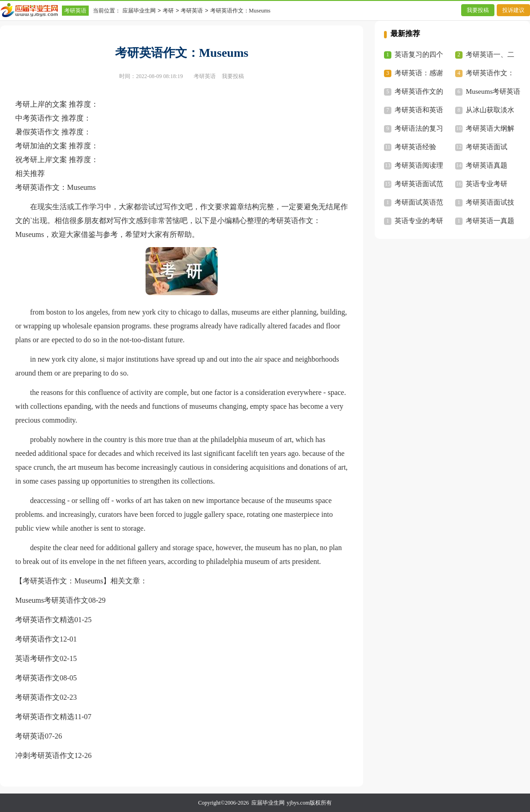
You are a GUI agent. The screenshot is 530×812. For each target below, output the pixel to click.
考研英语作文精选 (45, 620)
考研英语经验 (415, 147)
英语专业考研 (487, 184)
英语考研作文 (37, 658)
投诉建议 (513, 10)
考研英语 (75, 11)
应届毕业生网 (139, 11)
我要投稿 (478, 10)
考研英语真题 (487, 165)
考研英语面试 (487, 147)
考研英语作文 (37, 639)
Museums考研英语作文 (52, 600)
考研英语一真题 (490, 221)
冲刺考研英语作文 (45, 755)
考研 (168, 11)
